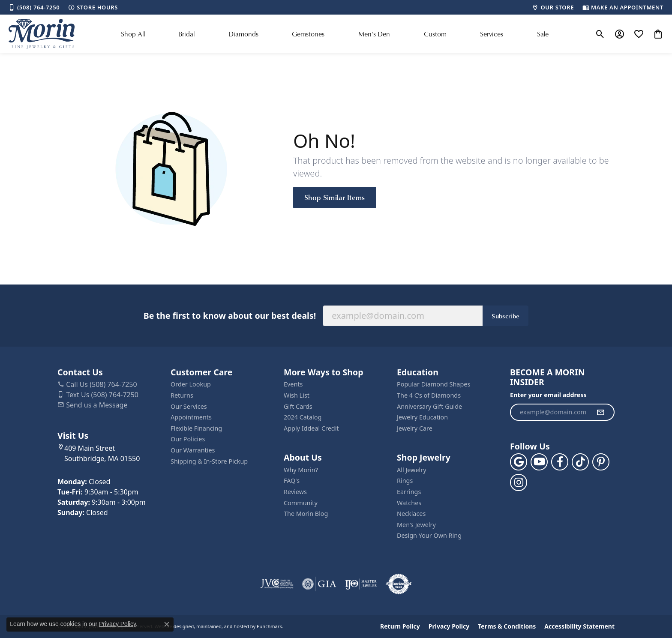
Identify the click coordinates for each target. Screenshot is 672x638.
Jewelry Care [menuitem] (415, 428)
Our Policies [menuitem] (188, 439)
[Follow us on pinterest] (601, 462)
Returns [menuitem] (182, 395)
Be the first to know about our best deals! (230, 316)
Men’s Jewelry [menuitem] (416, 525)
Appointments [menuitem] (191, 417)
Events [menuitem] (293, 384)
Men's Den (374, 34)
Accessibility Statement (579, 626)
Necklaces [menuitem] (411, 514)
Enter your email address (548, 395)
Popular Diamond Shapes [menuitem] (433, 384)
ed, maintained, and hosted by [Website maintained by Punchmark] (222, 626)
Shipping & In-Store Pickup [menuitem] (209, 461)
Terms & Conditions (507, 626)
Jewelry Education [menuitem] (422, 417)
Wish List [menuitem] (297, 395)
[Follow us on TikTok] (580, 462)
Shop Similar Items (335, 197)
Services (492, 34)
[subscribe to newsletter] (600, 412)
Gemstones (308, 34)
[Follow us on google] (519, 462)
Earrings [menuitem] (409, 492)
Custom (435, 34)
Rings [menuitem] (405, 481)
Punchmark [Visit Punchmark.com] (269, 626)
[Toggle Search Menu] (600, 34)
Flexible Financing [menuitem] (196, 428)
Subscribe (505, 316)
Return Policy (400, 626)
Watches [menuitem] (409, 503)
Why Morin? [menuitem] (301, 470)
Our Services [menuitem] (189, 407)
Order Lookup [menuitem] (191, 384)
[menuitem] (277, 584)
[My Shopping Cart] (658, 34)
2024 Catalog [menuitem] (303, 417)
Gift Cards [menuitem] (298, 407)
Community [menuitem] (301, 503)
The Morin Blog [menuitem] (306, 514)
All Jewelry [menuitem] (412, 470)
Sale (543, 34)
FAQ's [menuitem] (292, 481)
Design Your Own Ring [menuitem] (429, 536)
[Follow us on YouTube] (539, 462)
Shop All (133, 34)
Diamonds (243, 34)
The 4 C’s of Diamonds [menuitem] (429, 395)
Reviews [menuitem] (295, 492)
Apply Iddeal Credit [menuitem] (311, 428)
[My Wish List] (639, 34)
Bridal (186, 34)
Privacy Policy (449, 626)
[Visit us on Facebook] (560, 462)
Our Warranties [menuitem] (193, 450)
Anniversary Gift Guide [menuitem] (429, 407)
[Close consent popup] (167, 624)
